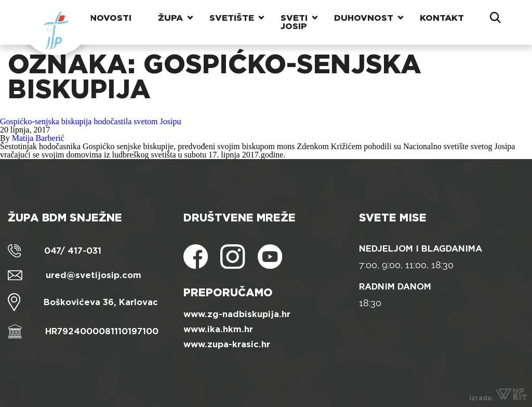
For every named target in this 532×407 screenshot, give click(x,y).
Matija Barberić (38, 138)
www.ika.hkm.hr (218, 329)
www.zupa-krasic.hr (227, 344)
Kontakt (442, 18)
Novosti (111, 18)
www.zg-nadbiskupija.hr (237, 314)
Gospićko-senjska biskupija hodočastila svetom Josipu (90, 121)
